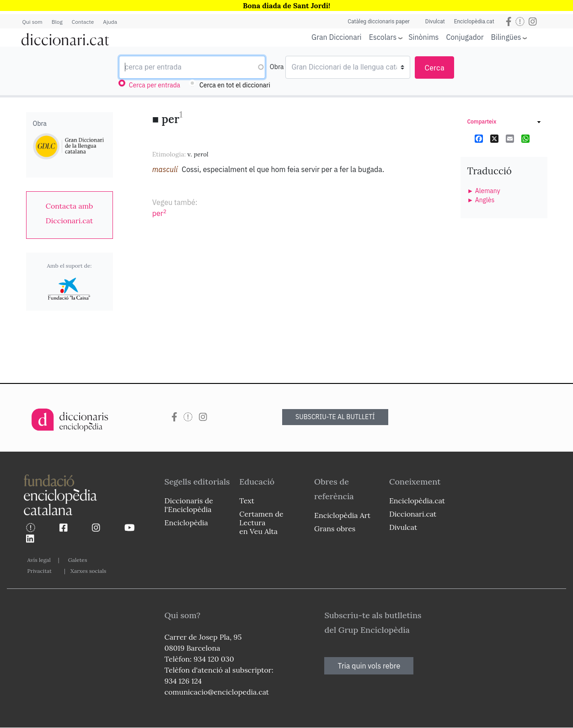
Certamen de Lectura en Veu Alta (261, 523)
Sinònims (423, 37)
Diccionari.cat (413, 514)
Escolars (383, 37)
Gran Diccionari (337, 37)
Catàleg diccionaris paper (379, 22)
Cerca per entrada (155, 85)
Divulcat (435, 22)
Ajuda (110, 22)
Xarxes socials (88, 571)
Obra (277, 67)
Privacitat (40, 571)
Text (247, 501)
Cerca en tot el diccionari (235, 85)
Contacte (83, 22)
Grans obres (335, 528)
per (159, 213)
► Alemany (484, 191)
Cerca (434, 68)
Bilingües (506, 37)
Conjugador (465, 37)
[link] (70, 213)
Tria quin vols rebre (369, 666)
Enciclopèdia (186, 523)
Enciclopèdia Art (342, 515)
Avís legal (39, 560)
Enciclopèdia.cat (474, 22)
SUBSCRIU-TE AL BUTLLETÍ (335, 417)
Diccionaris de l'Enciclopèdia (189, 505)
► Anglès (481, 200)
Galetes (78, 560)
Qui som (32, 22)
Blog (57, 22)
